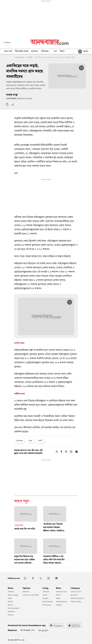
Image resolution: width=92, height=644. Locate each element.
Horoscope (47, 605)
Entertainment (14, 608)
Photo (59, 595)
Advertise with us (77, 598)
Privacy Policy (76, 601)
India (10, 598)
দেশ (55, 52)
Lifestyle (30, 57)
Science (11, 615)
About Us (74, 595)
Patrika (59, 605)
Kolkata (11, 592)
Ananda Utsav (61, 592)
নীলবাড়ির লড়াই (22, 52)
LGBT (40, 440)
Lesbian (19, 440)
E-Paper (7, 42)
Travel (45, 595)
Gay (30, 440)
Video (58, 598)
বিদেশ (62, 52)
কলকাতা (34, 52)
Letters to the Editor (31, 595)
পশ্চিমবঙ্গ (46, 52)
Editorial (26, 592)
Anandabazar (20, 57)
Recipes (46, 598)
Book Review (48, 601)
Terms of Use (76, 592)
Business (11, 611)
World (10, 601)
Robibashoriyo (62, 601)
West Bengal (13, 595)
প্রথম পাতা (8, 52)
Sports (10, 605)
